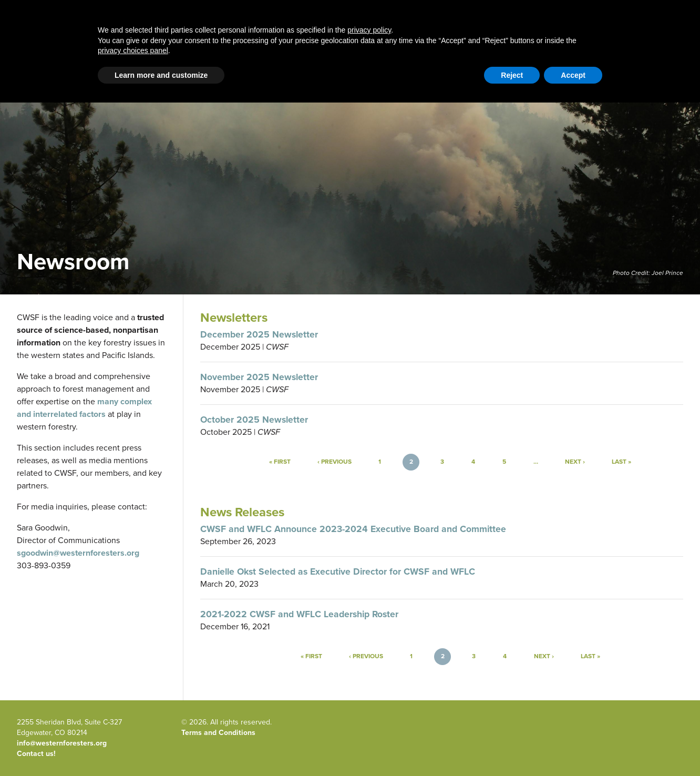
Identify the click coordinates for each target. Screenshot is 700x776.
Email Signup (38, 71)
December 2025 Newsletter (259, 334)
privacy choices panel (133, 724)
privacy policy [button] (369, 703)
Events (530, 32)
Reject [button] (512, 749)
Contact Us (552, 71)
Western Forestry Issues (200, 32)
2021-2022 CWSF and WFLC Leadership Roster (299, 614)
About (426, 32)
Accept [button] (573, 749)
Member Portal (602, 71)
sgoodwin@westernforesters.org (78, 553)
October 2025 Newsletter (254, 420)
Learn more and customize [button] (161, 749)
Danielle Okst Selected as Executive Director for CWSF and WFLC (338, 571)
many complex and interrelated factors (84, 408)
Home (123, 32)
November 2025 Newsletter (259, 377)
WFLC (674, 71)
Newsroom (579, 32)
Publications (477, 32)
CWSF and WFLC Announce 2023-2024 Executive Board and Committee (353, 529)
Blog (274, 32)
